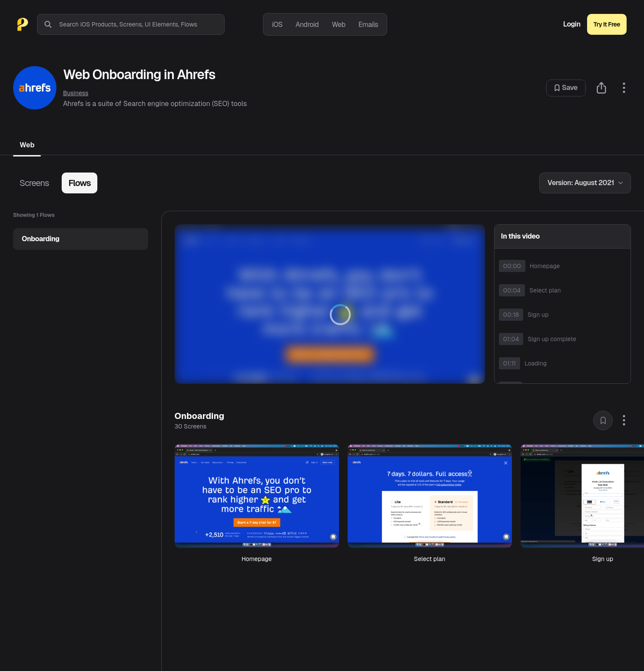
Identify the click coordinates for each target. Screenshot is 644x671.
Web (338, 25)
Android (307, 25)
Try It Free (607, 24)
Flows (79, 183)
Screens (34, 183)
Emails (368, 25)
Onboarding (41, 239)
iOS (277, 25)
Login (572, 24)
